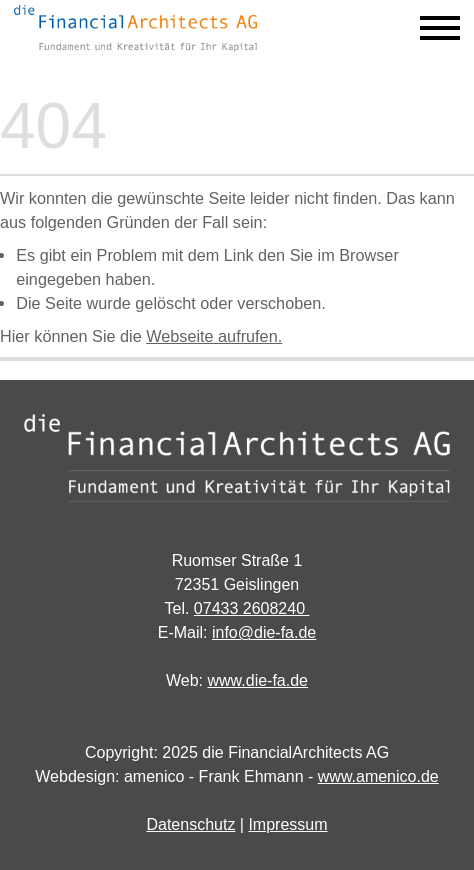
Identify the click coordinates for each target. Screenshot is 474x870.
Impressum (287, 824)
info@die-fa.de (264, 632)
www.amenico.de (378, 776)
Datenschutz (190, 824)
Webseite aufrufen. (214, 336)
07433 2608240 (252, 608)
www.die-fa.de (258, 680)
